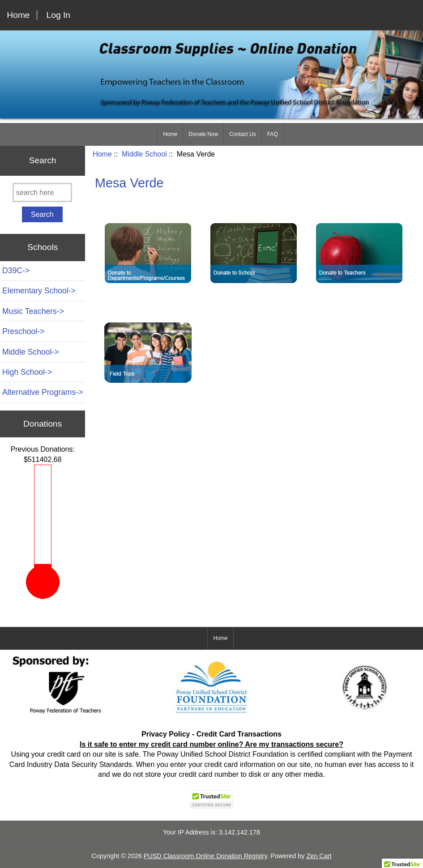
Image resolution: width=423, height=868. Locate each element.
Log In (58, 15)
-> (31, 352)
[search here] (42, 193)
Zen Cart (319, 856)
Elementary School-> (39, 291)
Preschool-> (23, 331)
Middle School (144, 154)
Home (18, 15)
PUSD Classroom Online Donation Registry (205, 856)
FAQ (273, 134)
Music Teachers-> (33, 311)
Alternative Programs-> (43, 392)
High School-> (27, 372)
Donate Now (203, 134)
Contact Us (242, 134)
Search (43, 160)
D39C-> (16, 271)
